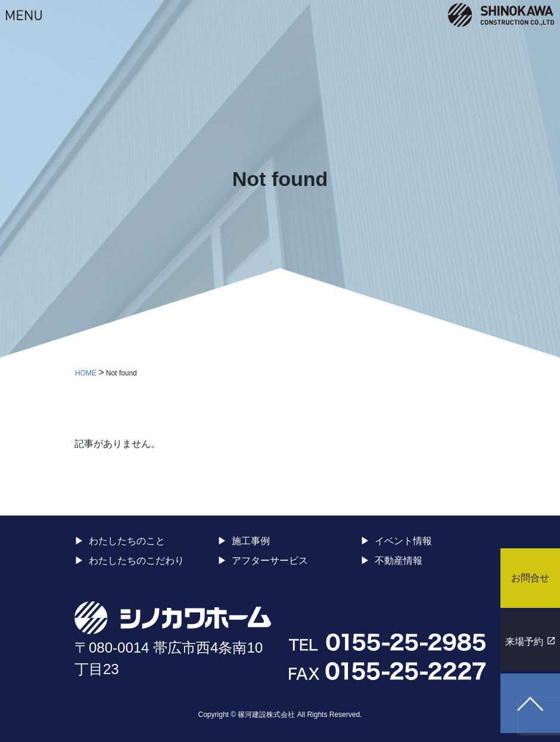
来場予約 (524, 642)
